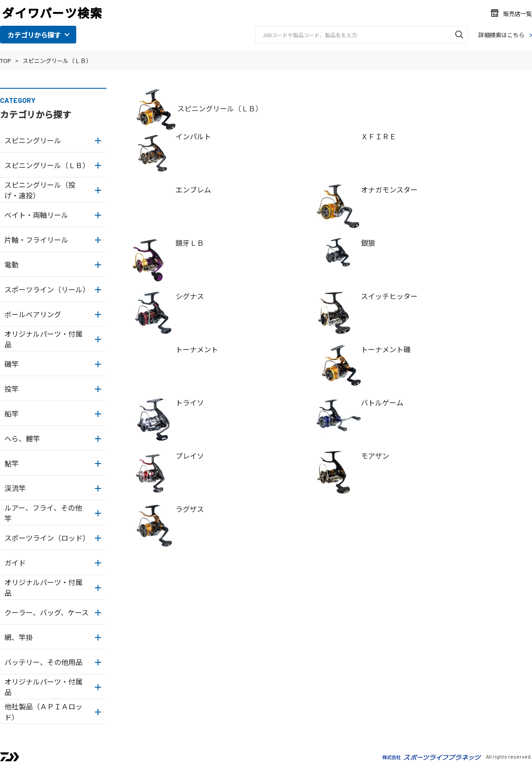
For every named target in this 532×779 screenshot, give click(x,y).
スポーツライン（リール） (47, 289)
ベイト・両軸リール (36, 215)
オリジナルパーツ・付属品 (43, 339)
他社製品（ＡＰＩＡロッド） (43, 712)
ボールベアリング (33, 314)
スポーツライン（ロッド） (47, 538)
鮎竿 (12, 463)
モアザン (375, 456)
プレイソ (190, 456)
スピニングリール (33, 140)
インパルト (193, 136)
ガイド (15, 563)
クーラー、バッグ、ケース (47, 612)
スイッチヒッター (389, 296)
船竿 (12, 413)
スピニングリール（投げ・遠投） (40, 190)
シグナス (190, 296)
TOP (6, 61)
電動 (12, 264)
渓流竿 (15, 488)
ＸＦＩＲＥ (379, 136)
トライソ (190, 402)
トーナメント (197, 349)
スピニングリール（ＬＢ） (57, 61)
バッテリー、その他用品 (43, 662)
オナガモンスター (389, 189)
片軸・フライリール (36, 240)
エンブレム (193, 189)
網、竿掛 (19, 637)
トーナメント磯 (386, 349)
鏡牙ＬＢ (190, 243)
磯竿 (12, 364)
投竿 (12, 389)
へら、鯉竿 (22, 438)
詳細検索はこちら (501, 35)
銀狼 (368, 243)
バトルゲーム (382, 402)
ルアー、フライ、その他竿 (43, 513)
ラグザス (190, 509)
